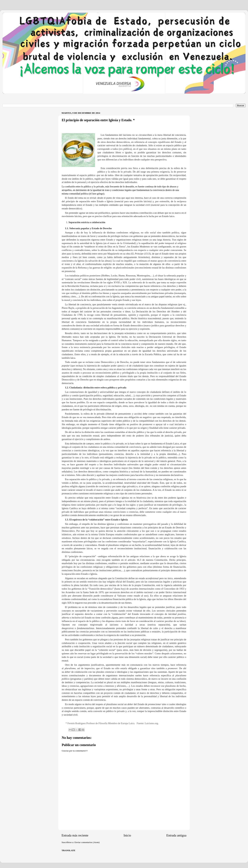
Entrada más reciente (75, 835)
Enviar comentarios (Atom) (87, 842)
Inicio (127, 835)
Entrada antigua (176, 835)
